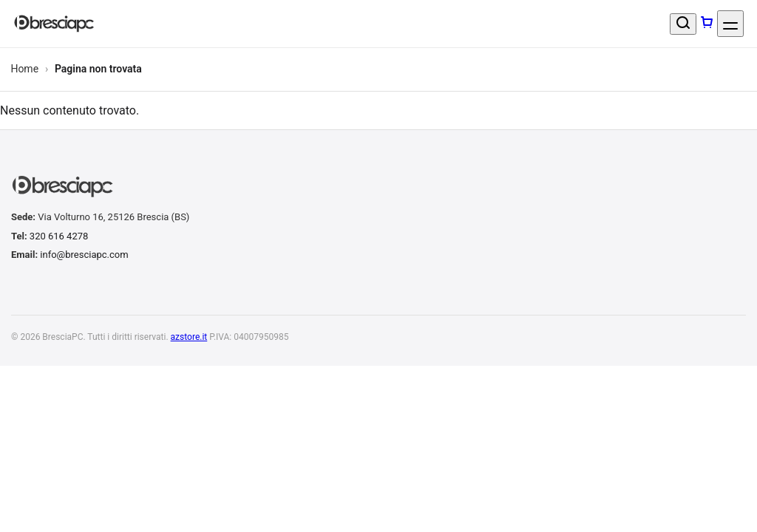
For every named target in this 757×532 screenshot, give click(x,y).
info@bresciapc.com (84, 255)
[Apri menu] (730, 24)
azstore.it (189, 337)
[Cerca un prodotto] (683, 24)
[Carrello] (707, 24)
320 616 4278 (59, 236)
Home (24, 69)
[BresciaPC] (54, 24)
